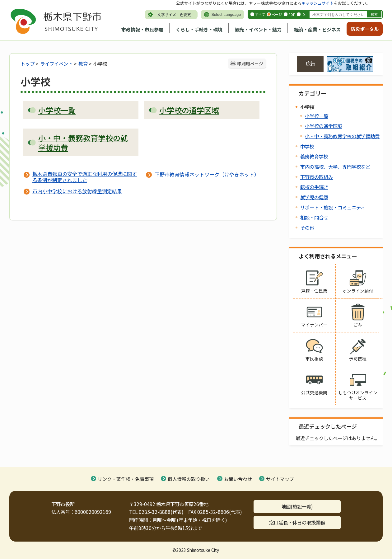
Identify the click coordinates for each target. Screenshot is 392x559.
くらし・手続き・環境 (199, 29)
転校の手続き (314, 187)
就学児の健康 (314, 197)
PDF (292, 14)
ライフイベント (56, 63)
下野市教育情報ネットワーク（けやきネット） (207, 174)
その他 (307, 228)
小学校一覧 (317, 116)
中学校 (307, 146)
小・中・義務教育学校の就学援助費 (342, 136)
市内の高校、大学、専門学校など (335, 167)
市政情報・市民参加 (142, 29)
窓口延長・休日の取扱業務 (297, 522)
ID (303, 14)
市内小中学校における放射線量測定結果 (77, 191)
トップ (28, 63)
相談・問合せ (314, 217)
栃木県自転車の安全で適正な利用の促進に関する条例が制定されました (85, 177)
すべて (260, 14)
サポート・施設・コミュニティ (333, 207)
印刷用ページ (250, 63)
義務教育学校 (314, 156)
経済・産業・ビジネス (317, 29)
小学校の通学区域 (324, 126)
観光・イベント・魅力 (258, 29)
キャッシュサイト (318, 3)
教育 (83, 63)
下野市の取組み (317, 177)
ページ (277, 14)
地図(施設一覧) (297, 506)
